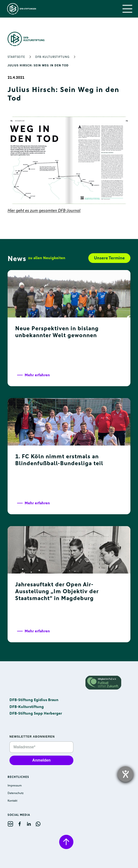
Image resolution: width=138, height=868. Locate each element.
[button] (127, 9)
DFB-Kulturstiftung (52, 57)
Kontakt (12, 801)
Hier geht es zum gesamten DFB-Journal (44, 211)
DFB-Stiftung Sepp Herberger (36, 713)
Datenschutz (16, 793)
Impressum (15, 785)
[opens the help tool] (125, 774)
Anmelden (41, 760)
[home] (20, 9)
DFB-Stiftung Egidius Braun (34, 700)
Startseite (16, 57)
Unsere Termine (109, 258)
